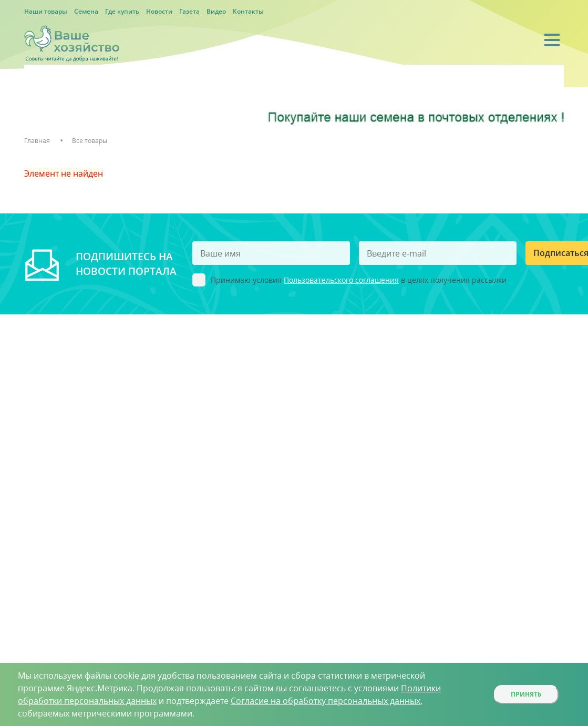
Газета (189, 11)
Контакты (248, 11)
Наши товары (46, 11)
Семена (86, 11)
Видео (216, 11)
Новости (159, 11)
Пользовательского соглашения (341, 280)
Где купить (122, 11)
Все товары (90, 141)
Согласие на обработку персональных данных (326, 701)
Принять (526, 694)
